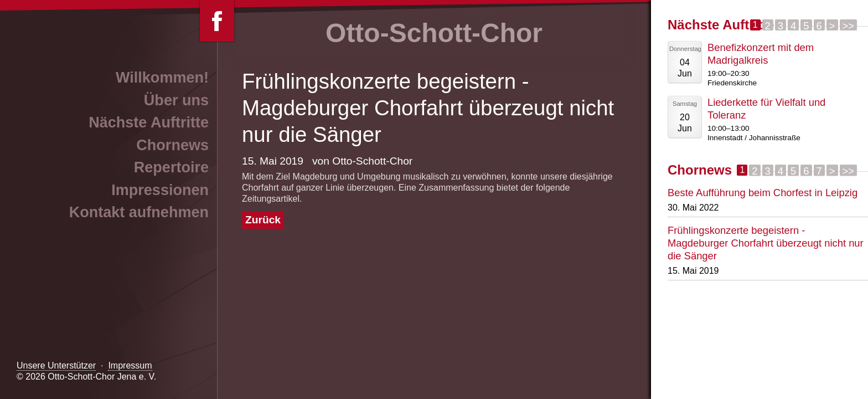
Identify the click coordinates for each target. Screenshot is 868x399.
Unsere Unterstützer (56, 365)
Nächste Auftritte (149, 122)
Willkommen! (162, 78)
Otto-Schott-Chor (434, 33)
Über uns (176, 100)
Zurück (263, 220)
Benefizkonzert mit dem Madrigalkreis (761, 54)
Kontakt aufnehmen (139, 212)
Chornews (172, 145)
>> (848, 25)
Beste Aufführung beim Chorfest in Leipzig (763, 193)
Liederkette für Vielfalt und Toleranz (766, 109)
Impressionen (160, 190)
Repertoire (171, 167)
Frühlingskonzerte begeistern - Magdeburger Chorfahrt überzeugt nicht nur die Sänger (766, 243)
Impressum (130, 365)
